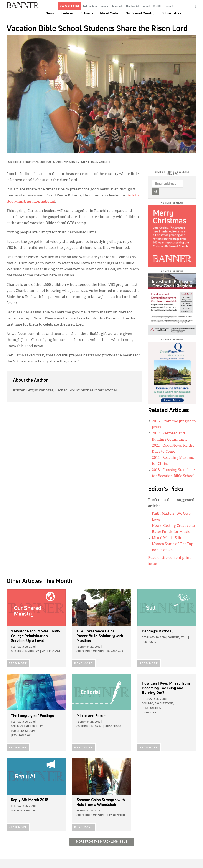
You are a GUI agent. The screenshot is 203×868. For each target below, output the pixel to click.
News (50, 13)
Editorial (96, 727)
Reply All (30, 811)
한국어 (157, 6)
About (147, 6)
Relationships (151, 708)
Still (184, 638)
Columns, (174, 638)
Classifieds (117, 6)
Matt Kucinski (51, 652)
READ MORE (18, 664)
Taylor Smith (116, 815)
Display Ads (133, 6)
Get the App (90, 6)
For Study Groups (23, 731)
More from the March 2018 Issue (102, 842)
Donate (104, 6)
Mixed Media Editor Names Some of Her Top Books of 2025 (173, 544)
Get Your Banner (70, 6)
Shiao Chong (113, 727)
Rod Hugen (149, 642)
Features (67, 13)
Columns (87, 13)
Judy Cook (150, 713)
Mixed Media (109, 13)
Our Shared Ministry (140, 13)
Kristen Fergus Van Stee (94, 162)
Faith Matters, (34, 727)
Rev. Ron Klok (21, 736)
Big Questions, (164, 704)
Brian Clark (115, 652)
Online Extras (171, 13)
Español (168, 6)
